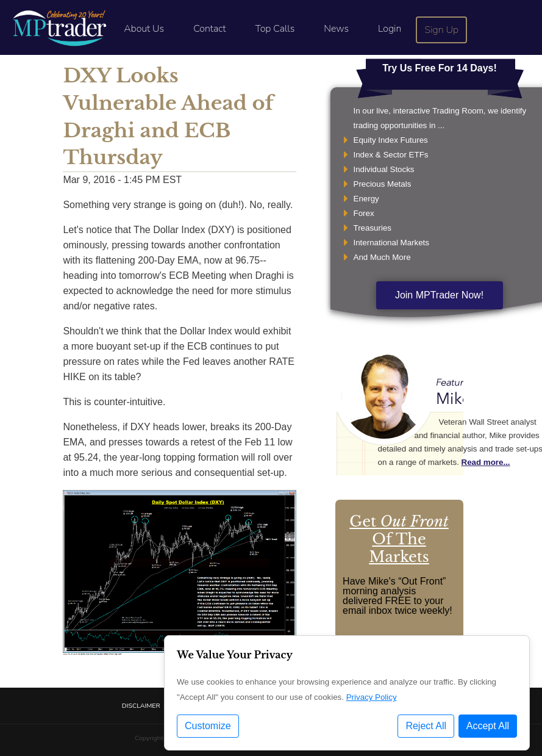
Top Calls (275, 29)
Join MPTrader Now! (439, 295)
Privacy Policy (372, 698)
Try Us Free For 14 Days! (440, 68)
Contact (209, 29)
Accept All (488, 727)
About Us (144, 29)
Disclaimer (141, 706)
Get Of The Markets (399, 539)
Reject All (426, 727)
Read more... (486, 462)
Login (390, 29)
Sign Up (442, 30)
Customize (208, 727)
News (336, 29)
